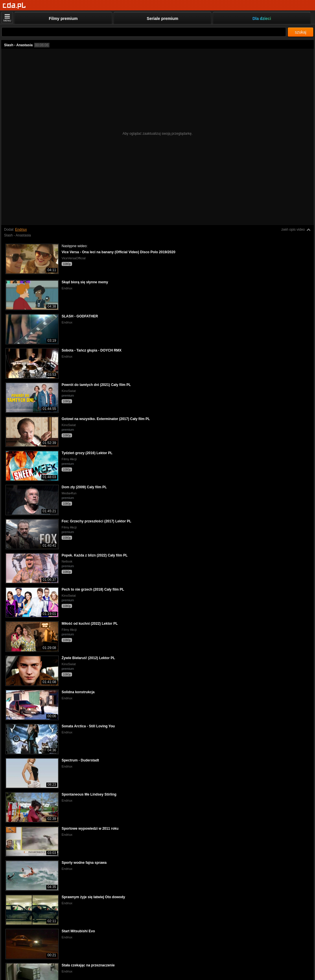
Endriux (21, 230)
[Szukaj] (144, 32)
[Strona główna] (14, 6)
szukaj (301, 32)
